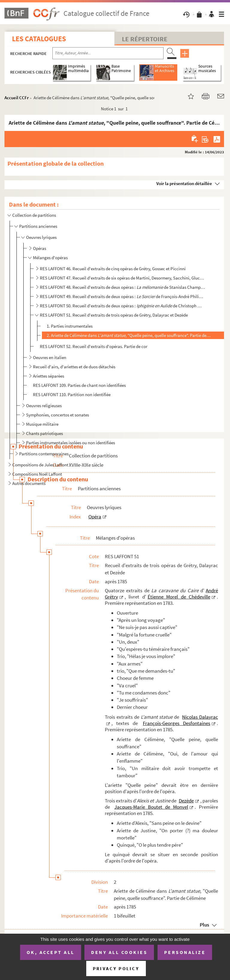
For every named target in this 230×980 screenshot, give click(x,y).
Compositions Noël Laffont (37, 474)
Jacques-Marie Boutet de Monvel (151, 807)
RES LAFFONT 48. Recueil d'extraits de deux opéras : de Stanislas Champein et (122, 287)
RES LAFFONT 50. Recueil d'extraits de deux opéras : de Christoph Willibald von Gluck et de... (122, 306)
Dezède (186, 801)
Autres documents (29, 483)
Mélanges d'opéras (50, 258)
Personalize (185, 952)
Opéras (40, 248)
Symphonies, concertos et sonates (57, 415)
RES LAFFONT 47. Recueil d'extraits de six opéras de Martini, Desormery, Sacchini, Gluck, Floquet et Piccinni (122, 278)
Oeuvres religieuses (44, 406)
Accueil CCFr (17, 98)
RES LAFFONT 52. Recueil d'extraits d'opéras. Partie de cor (94, 346)
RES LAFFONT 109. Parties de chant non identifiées (79, 385)
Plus (204, 925)
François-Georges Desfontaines (177, 723)
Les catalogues (39, 39)
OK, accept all (51, 952)
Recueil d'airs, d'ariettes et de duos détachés (74, 367)
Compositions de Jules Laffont (40, 465)
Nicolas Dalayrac (200, 717)
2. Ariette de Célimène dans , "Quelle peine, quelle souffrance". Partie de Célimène (129, 335)
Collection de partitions (34, 215)
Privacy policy (116, 968)
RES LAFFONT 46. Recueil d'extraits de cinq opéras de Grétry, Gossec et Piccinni (113, 269)
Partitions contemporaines (44, 454)
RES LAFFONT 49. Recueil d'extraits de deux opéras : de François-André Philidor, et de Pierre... (122, 296)
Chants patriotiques (44, 433)
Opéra (95, 517)
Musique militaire (42, 424)
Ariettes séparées (49, 376)
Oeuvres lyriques (41, 237)
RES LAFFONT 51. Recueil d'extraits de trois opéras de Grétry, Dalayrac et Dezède (114, 315)
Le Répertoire (145, 39)
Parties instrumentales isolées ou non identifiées (71, 443)
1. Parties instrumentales (70, 326)
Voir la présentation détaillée (184, 183)
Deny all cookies (119, 952)
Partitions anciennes (38, 226)
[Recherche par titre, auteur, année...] (108, 53)
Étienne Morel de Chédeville (179, 597)
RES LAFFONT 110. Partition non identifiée (72, 394)
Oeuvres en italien (50, 357)
